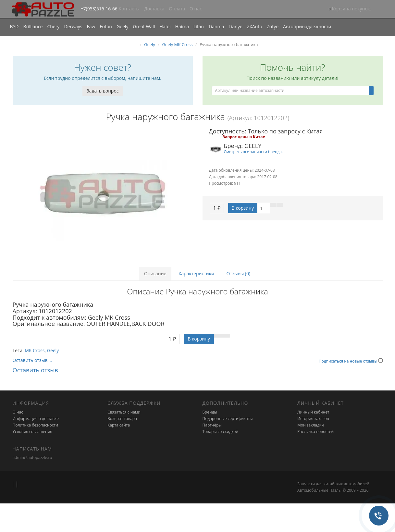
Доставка (154, 9)
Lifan (199, 26)
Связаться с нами (124, 412)
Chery (53, 26)
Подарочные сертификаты (228, 419)
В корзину (242, 208)
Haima (182, 26)
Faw (91, 26)
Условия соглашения (32, 432)
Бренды (210, 412)
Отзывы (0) (238, 273)
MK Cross (35, 350)
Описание (155, 273)
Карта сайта (119, 425)
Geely (122, 26)
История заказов (313, 419)
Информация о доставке (36, 419)
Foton (106, 26)
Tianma (216, 26)
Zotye (273, 26)
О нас (196, 9)
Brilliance (33, 26)
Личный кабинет (313, 412)
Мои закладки (311, 425)
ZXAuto (255, 26)
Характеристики (196, 273)
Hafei (165, 26)
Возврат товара (122, 419)
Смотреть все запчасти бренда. (253, 152)
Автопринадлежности (307, 26)
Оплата (177, 9)
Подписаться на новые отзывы (349, 361)
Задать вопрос (102, 91)
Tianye (235, 26)
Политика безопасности (35, 425)
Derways (73, 26)
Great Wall (144, 26)
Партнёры (212, 425)
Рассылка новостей (315, 432)
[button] (350, 9)
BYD (14, 26)
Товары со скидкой (221, 432)
